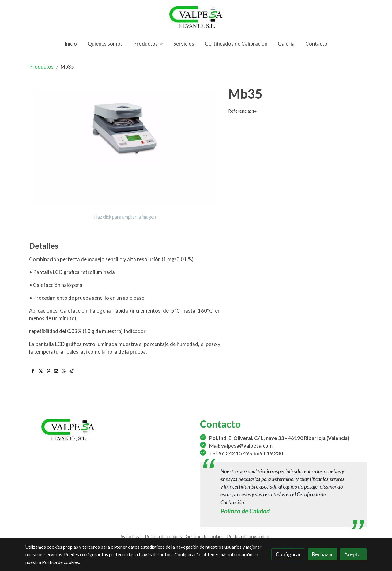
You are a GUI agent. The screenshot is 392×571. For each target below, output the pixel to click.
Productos (41, 67)
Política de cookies (163, 537)
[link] (196, 17)
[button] (148, 44)
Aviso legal (131, 537)
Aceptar (353, 554)
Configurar (288, 554)
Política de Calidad (245, 511)
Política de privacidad (248, 537)
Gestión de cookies (205, 537)
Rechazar (322, 554)
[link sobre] (109, 430)
